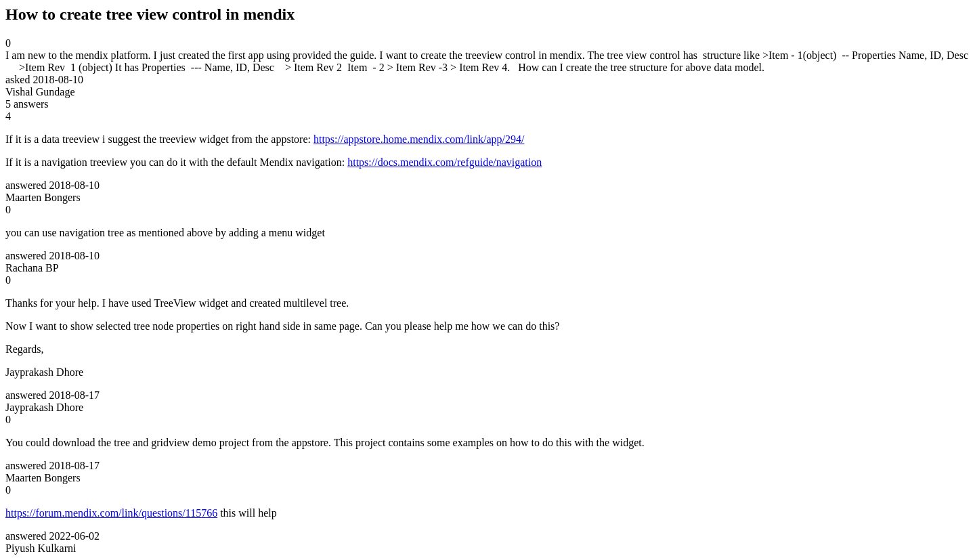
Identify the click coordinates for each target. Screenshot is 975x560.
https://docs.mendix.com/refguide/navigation (445, 162)
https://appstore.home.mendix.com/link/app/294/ (419, 139)
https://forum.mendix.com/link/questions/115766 (111, 513)
